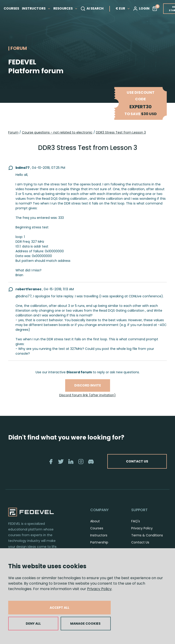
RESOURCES (66, 8)
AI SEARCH (92, 9)
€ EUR (123, 8)
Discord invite (88, 385)
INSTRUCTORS (36, 8)
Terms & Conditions (147, 535)
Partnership (99, 542)
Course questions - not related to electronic (57, 132)
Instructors (99, 535)
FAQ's (136, 521)
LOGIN (141, 9)
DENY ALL (33, 624)
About (95, 521)
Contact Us (140, 542)
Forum (13, 132)
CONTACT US (137, 461)
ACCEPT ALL (59, 608)
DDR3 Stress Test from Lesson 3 (121, 132)
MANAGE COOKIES (85, 624)
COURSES (11, 8)
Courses (97, 528)
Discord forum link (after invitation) (87, 395)
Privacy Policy (99, 589)
